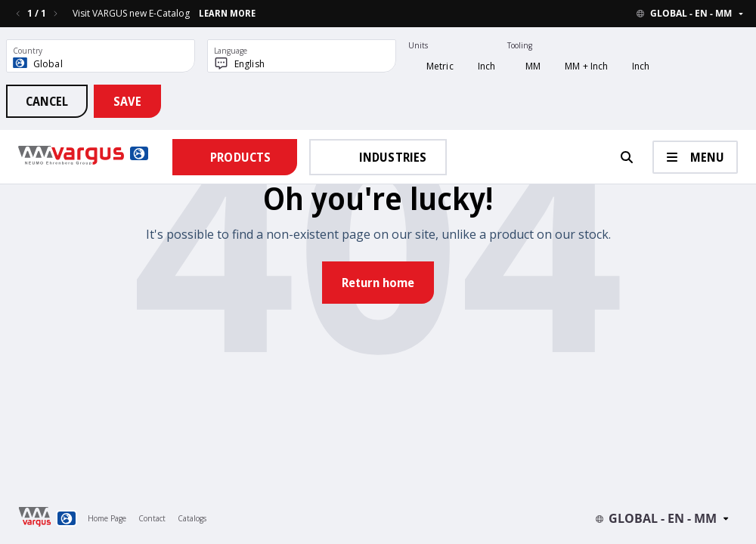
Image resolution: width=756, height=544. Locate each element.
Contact (152, 518)
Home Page (107, 518)
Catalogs (192, 518)
